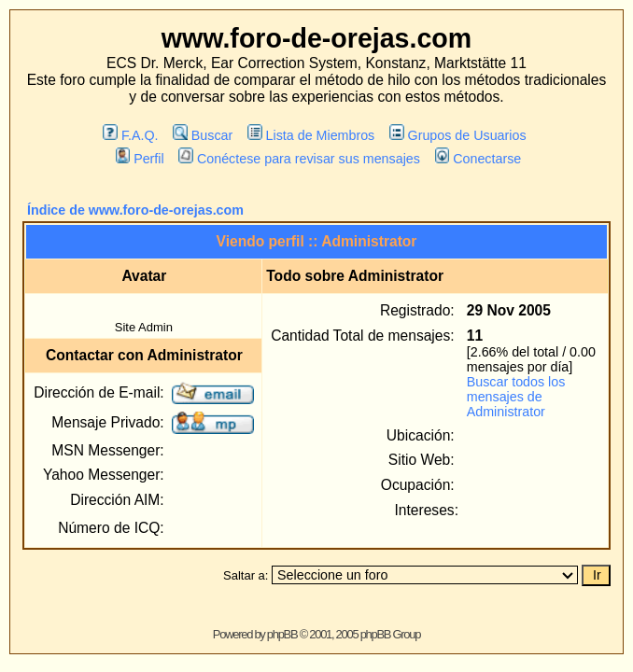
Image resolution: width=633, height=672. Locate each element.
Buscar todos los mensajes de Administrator (516, 397)
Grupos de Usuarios (458, 135)
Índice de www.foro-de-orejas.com (135, 210)
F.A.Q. (130, 135)
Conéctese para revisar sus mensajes (299, 159)
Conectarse (478, 159)
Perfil (140, 159)
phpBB (282, 634)
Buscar (203, 135)
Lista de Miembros (311, 135)
